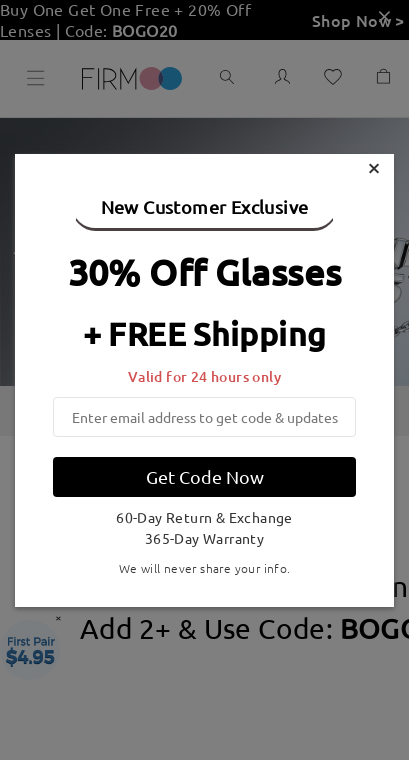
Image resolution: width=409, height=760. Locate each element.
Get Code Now (205, 476)
